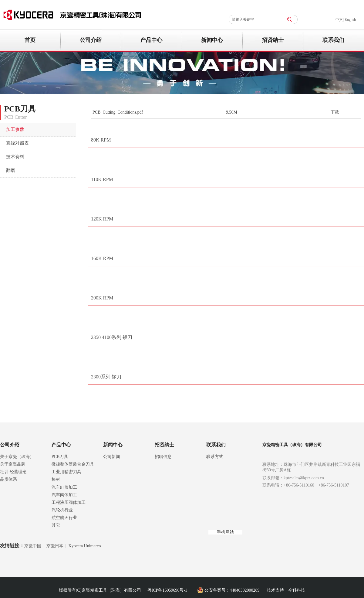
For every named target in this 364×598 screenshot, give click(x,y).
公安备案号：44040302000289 (232, 590)
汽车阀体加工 (64, 495)
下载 (335, 112)
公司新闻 (112, 457)
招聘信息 (163, 457)
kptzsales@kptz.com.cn (304, 478)
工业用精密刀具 (66, 472)
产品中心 (61, 445)
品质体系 (8, 479)
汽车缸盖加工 (64, 487)
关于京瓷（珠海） (17, 457)
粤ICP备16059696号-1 (167, 590)
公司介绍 (10, 445)
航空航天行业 (64, 518)
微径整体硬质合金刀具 (73, 464)
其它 (56, 525)
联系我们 (216, 445)
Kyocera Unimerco (85, 546)
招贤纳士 (164, 445)
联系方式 (215, 457)
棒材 (56, 479)
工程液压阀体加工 (69, 502)
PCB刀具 (60, 457)
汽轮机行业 (62, 510)
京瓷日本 (55, 546)
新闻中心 (113, 445)
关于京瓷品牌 (13, 464)
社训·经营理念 (13, 472)
